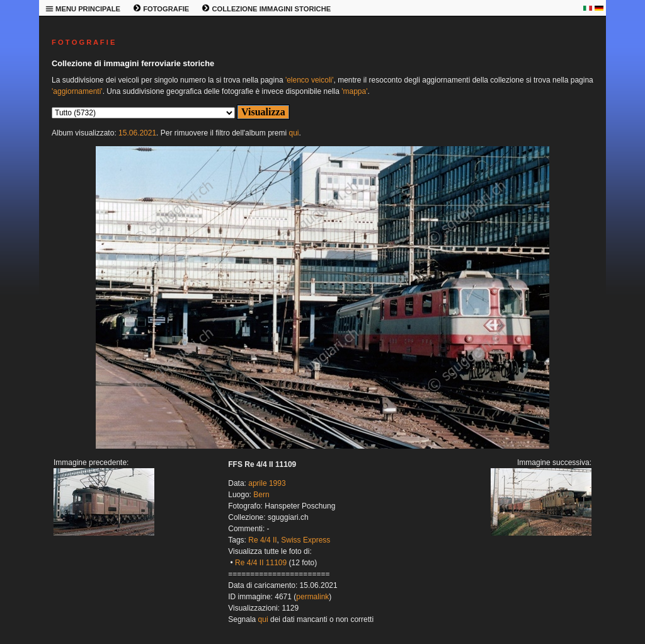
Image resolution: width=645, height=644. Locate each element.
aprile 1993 (267, 483)
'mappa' (354, 91)
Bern (261, 495)
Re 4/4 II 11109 (261, 563)
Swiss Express (305, 540)
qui (294, 133)
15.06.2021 (137, 133)
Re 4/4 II (262, 540)
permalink (312, 597)
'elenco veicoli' (310, 80)
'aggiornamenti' (77, 91)
